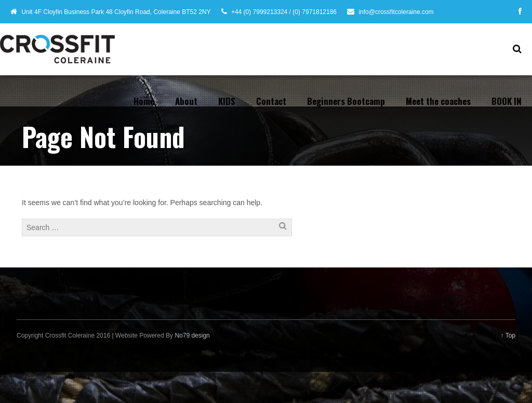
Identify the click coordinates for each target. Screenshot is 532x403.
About (186, 101)
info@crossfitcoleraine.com (396, 12)
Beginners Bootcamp (346, 101)
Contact (271, 101)
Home (144, 101)
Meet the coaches (438, 101)
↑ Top (508, 335)
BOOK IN (507, 101)
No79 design (192, 335)
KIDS (227, 101)
